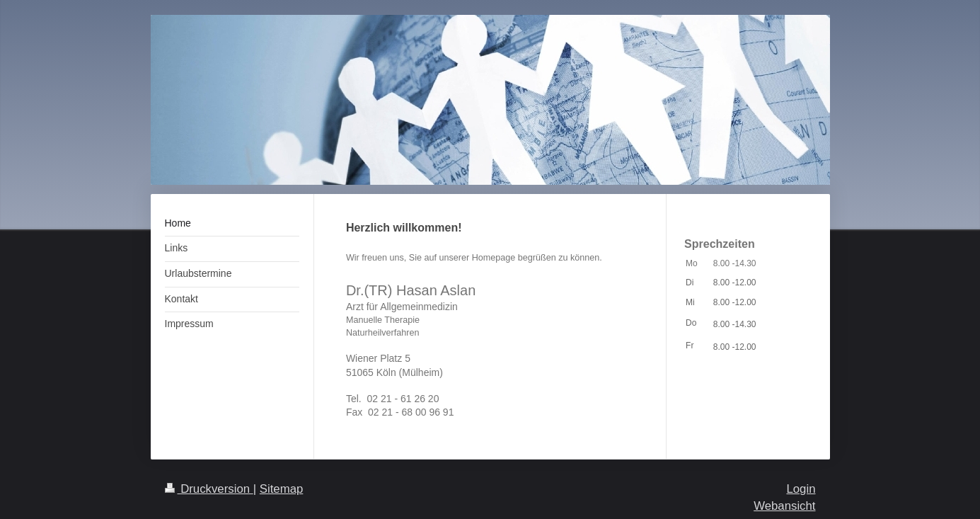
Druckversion (209, 489)
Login (801, 489)
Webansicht (784, 506)
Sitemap (282, 489)
